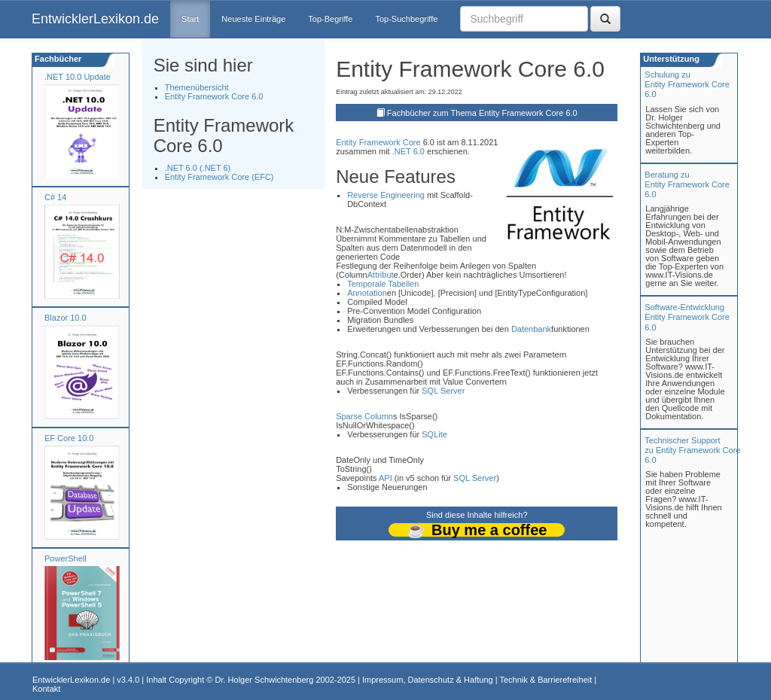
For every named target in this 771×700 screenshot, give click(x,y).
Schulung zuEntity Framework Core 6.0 (687, 84)
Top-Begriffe (330, 19)
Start (190, 19)
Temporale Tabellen (383, 284)
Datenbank (531, 329)
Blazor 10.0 (66, 318)
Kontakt (46, 689)
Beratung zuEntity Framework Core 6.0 (687, 184)
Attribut (381, 275)
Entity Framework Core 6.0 (214, 96)
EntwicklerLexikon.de (95, 19)
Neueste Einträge (253, 19)
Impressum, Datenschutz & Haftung (428, 680)
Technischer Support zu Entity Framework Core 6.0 (692, 450)
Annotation (367, 293)
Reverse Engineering (386, 195)
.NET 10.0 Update (78, 77)
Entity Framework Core (378, 142)
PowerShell (66, 558)
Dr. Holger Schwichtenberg (265, 680)
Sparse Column (364, 416)
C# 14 (55, 197)
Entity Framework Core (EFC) (219, 177)
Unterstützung (670, 59)
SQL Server (443, 391)
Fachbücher (57, 59)
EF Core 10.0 (69, 438)
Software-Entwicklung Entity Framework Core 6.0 (687, 317)
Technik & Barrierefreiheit (545, 680)
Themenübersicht (197, 87)
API (385, 478)
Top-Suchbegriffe (406, 19)
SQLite (434, 434)
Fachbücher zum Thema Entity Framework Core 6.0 (482, 113)
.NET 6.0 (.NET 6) (198, 168)
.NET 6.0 (408, 151)
